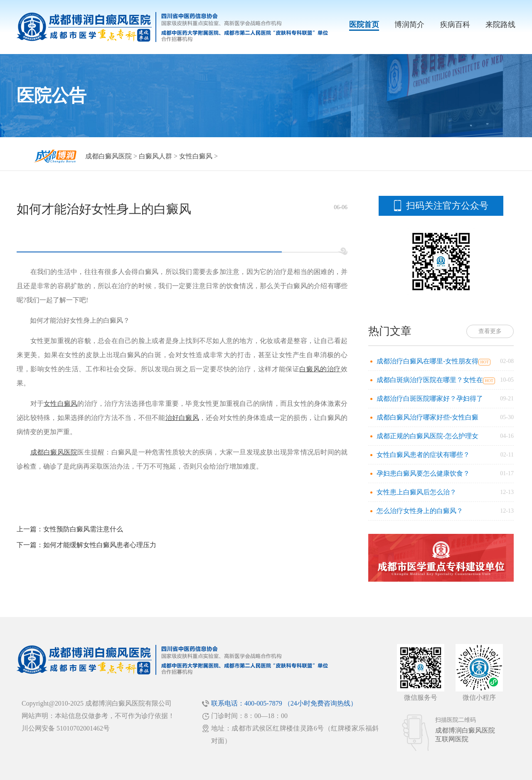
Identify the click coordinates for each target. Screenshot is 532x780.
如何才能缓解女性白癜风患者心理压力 (100, 545)
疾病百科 (455, 25)
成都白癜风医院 (108, 156)
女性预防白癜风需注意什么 (83, 529)
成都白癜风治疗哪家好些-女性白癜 (427, 417)
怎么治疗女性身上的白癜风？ (420, 511)
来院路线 (500, 25)
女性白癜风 (196, 156)
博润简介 (409, 25)
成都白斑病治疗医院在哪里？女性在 (430, 380)
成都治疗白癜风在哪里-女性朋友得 (427, 361)
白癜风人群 (155, 156)
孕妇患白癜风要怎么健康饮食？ (423, 473)
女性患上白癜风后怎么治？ (416, 492)
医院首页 (364, 25)
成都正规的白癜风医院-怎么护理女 (427, 436)
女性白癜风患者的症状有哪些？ (423, 455)
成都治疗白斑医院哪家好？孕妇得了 (430, 399)
